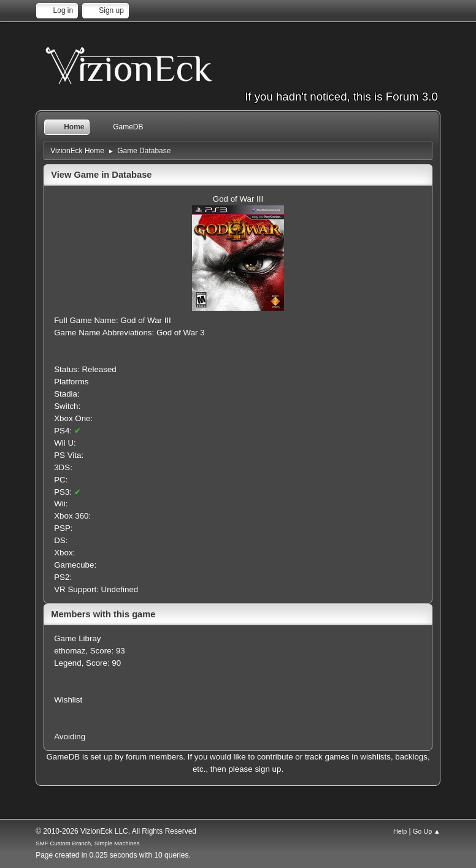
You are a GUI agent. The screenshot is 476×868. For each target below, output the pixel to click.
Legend (67, 663)
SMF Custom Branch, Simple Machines (87, 843)
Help (400, 831)
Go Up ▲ (427, 831)
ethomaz (70, 651)
